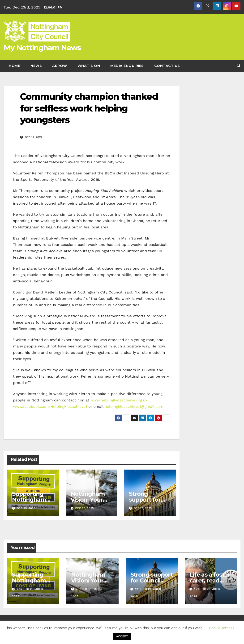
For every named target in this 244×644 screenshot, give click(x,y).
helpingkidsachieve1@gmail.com (134, 407)
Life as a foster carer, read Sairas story (210, 580)
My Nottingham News (42, 48)
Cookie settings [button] (222, 628)
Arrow (60, 66)
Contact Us (167, 66)
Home (14, 66)
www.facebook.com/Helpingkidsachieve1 (50, 407)
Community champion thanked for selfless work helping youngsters (89, 108)
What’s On (89, 66)
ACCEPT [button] (122, 636)
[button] (239, 66)
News (36, 66)
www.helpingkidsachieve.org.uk (119, 400)
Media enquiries (127, 66)
